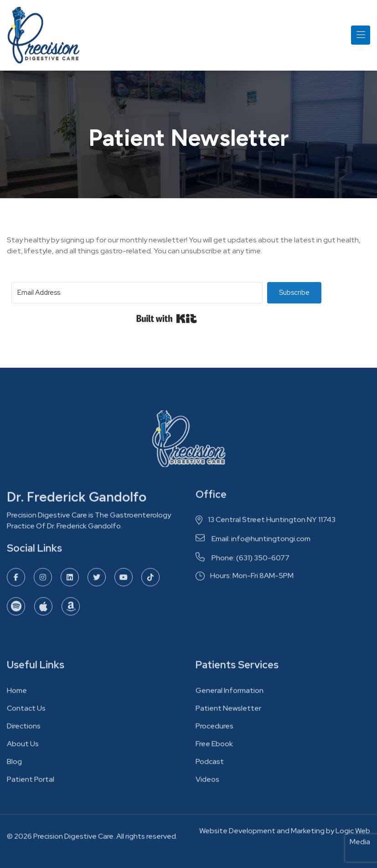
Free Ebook (214, 747)
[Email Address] (137, 293)
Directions (24, 729)
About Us (23, 747)
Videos (207, 782)
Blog (14, 764)
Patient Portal (31, 782)
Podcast (210, 764)
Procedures (214, 729)
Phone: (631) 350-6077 (243, 561)
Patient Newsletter (228, 711)
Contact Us (26, 711)
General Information (230, 693)
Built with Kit (167, 318)
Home (17, 693)
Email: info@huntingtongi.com (253, 542)
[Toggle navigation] (361, 35)
